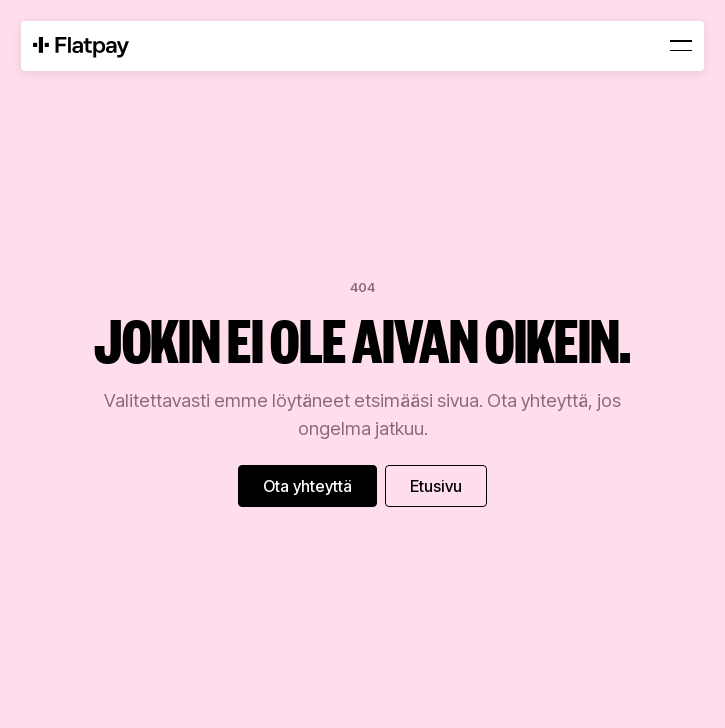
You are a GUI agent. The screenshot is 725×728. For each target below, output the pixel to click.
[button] (681, 46)
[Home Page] (81, 46)
